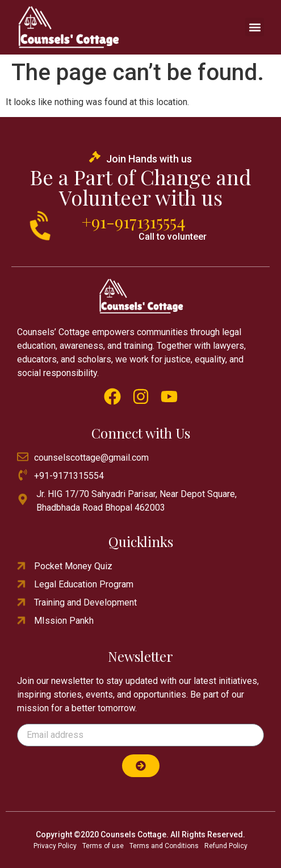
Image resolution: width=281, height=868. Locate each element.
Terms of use (103, 846)
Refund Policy (226, 846)
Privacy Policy (55, 846)
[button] (255, 27)
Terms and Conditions (164, 846)
